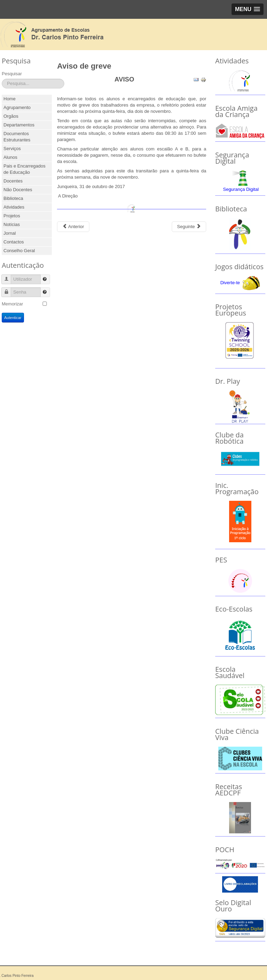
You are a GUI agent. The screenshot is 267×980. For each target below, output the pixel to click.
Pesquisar (12, 74)
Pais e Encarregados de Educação (25, 169)
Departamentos (19, 125)
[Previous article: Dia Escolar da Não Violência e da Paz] (73, 227)
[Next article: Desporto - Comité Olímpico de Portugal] (189, 227)
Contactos (14, 242)
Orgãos (11, 116)
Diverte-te (230, 283)
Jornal (10, 233)
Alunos (10, 157)
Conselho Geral (19, 251)
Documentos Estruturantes (17, 137)
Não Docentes (18, 190)
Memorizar (12, 304)
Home (10, 99)
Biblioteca (13, 198)
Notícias (12, 224)
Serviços (12, 149)
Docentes (13, 181)
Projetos (12, 216)
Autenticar (13, 318)
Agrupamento (17, 107)
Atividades (14, 207)
